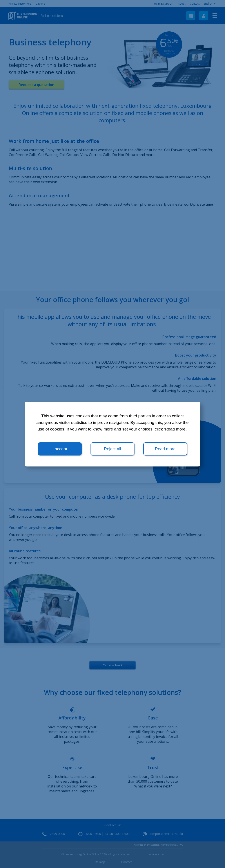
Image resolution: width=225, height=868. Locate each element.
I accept (60, 449)
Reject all (112, 449)
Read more (165, 449)
